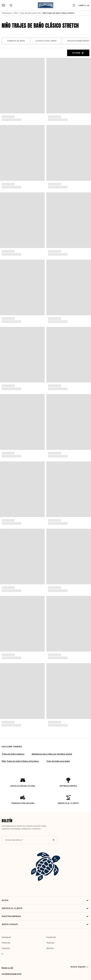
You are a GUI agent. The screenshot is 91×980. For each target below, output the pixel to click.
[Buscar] (11, 5)
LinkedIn (6, 948)
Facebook (51, 937)
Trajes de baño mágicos (13, 754)
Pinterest (6, 943)
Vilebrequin (7, 13)
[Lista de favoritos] (74, 5)
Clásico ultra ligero (46, 41)
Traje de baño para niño (30, 13)
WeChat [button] (50, 948)
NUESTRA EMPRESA (45, 916)
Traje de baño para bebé (58, 761)
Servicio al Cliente (45, 908)
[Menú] (3, 5)
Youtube (50, 943)
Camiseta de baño (16, 41)
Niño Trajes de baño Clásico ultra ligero (20, 761)
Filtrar (78, 53)
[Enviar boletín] (53, 840)
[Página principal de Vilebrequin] (45, 5)
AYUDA (45, 900)
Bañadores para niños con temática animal (52, 754)
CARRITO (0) (84, 5)
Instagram (6, 937)
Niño (16, 13)
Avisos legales (45, 924)
